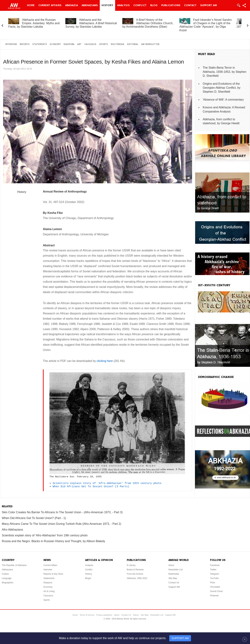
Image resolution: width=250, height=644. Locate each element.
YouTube (214, 578)
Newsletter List (176, 570)
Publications (171, 5)
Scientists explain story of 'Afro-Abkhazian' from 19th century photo (107, 483)
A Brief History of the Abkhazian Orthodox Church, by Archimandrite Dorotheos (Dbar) (148, 23)
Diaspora (69, 44)
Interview (11, 44)
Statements (40, 44)
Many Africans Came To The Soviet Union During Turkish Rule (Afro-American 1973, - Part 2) (61, 524)
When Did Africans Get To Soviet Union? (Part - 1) (34, 518)
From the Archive (135, 574)
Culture (5, 574)
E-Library (131, 565)
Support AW (209, 5)
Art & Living (49, 591)
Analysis (123, 5)
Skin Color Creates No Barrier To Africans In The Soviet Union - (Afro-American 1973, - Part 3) (62, 512)
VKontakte (215, 587)
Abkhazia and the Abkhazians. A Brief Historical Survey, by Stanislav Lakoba (91, 23)
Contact (190, 5)
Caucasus (90, 44)
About (171, 565)
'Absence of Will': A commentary (223, 100)
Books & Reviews (135, 570)
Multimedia (117, 44)
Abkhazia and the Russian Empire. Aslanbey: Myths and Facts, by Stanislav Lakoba (34, 23)
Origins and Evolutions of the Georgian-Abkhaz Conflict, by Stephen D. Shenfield (222, 88)
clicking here (105, 361)
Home (31, 5)
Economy (55, 44)
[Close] (245, 639)
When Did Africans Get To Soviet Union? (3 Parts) (91, 487)
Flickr (213, 583)
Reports (25, 44)
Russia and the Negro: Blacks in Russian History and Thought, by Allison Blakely (53, 541)
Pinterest (214, 596)
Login (238, 5)
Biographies (8, 583)
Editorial (133, 44)
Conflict (140, 5)
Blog (154, 5)
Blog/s (88, 578)
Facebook (215, 565)
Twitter (213, 570)
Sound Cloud (216, 591)
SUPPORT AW (180, 638)
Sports (104, 44)
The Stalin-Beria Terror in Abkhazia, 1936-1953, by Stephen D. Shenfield (225, 72)
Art (79, 44)
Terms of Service (87, 615)
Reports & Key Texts (53, 574)
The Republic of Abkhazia (14, 565)
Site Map (173, 578)
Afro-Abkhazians (12, 530)
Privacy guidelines (104, 615)
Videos (136, 615)
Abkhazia (72, 5)
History (107, 5)
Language (7, 578)
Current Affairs (50, 5)
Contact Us (174, 583)
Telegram (214, 574)
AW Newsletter (150, 44)
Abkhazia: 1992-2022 (137, 578)
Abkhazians (90, 5)
